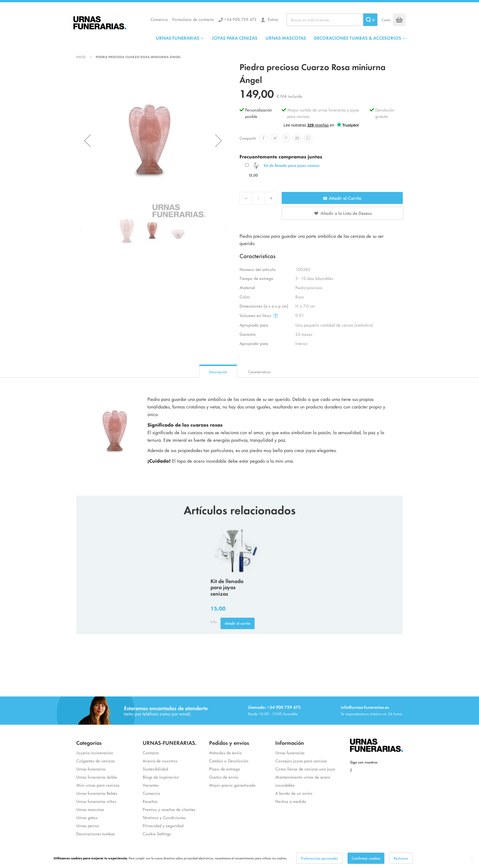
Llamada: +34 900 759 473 (274, 707)
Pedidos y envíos (229, 742)
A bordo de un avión (294, 793)
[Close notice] (472, 858)
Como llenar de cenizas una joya (305, 769)
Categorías (89, 742)
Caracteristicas (259, 372)
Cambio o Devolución (229, 761)
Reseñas (150, 801)
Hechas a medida (291, 801)
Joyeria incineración (95, 752)
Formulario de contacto (193, 19)
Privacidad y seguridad (163, 825)
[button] (87, 141)
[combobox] (332, 20)
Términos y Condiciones (164, 817)
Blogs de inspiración (161, 777)
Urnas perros (88, 825)
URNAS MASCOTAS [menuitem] (286, 38)
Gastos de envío (224, 777)
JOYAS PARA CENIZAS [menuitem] (235, 38)
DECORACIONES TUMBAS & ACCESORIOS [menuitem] (358, 38)
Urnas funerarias (91, 769)
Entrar (272, 19)
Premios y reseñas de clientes (169, 809)
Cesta (386, 20)
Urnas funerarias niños (96, 801)
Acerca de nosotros (160, 761)
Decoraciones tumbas (95, 833)
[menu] (281, 38)
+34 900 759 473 (240, 19)
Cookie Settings (157, 833)
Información (290, 742)
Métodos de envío (226, 752)
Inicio (81, 57)
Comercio (159, 19)
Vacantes (151, 785)
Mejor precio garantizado (232, 785)
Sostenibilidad (155, 769)
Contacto (151, 752)
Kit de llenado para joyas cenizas (292, 165)
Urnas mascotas (90, 809)
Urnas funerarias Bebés (97, 793)
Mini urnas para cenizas (98, 785)
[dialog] (239, 858)
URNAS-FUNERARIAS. (170, 742)
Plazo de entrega (224, 769)
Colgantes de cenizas (95, 761)
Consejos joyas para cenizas (301, 761)
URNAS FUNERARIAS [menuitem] (178, 38)
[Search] (370, 20)
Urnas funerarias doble (97, 777)
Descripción (218, 372)
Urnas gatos (87, 817)
